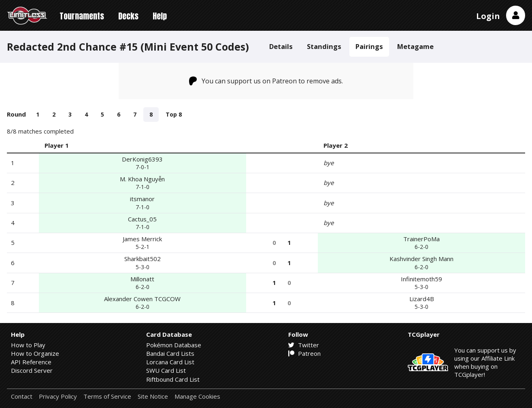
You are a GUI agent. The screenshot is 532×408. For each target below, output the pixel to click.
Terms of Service (107, 396)
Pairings (369, 46)
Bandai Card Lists (170, 353)
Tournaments (82, 16)
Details (281, 46)
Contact (22, 396)
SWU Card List (166, 370)
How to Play (28, 345)
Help (160, 16)
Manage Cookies (197, 396)
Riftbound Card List (173, 379)
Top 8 (174, 114)
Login (488, 16)
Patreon (304, 353)
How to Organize (35, 353)
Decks (128, 16)
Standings (324, 46)
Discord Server (32, 370)
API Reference (31, 362)
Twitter (304, 345)
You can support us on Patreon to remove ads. (266, 81)
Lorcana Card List (170, 362)
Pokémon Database (174, 345)
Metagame (415, 46)
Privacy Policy (58, 396)
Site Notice (153, 396)
